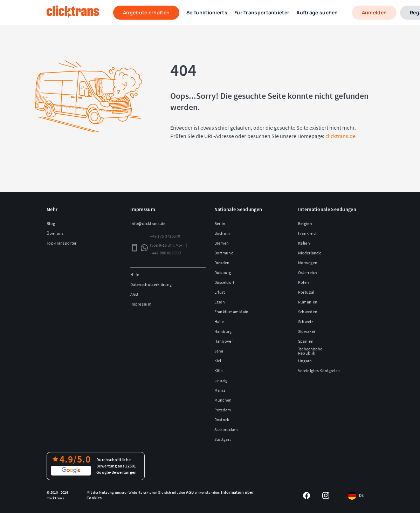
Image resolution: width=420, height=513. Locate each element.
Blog (51, 223)
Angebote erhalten (146, 12)
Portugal (306, 292)
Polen (304, 282)
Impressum (141, 304)
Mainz (220, 390)
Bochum (222, 233)
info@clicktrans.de (148, 223)
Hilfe (135, 275)
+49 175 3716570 (165, 236)
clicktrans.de (340, 136)
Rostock (222, 420)
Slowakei (307, 331)
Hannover (224, 341)
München (223, 400)
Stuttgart (223, 439)
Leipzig (221, 380)
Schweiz (306, 322)
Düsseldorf (225, 282)
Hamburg (223, 331)
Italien (304, 243)
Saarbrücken (226, 429)
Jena (219, 351)
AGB (134, 294)
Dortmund (224, 253)
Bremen (222, 243)
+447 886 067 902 (166, 253)
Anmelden (374, 12)
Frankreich (308, 233)
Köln (219, 371)
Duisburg (223, 272)
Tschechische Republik (310, 351)
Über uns (55, 233)
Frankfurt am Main (232, 312)
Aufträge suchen (317, 12)
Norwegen (308, 263)
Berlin (220, 223)
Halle (219, 322)
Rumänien (308, 302)
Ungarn (305, 361)
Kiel (218, 361)
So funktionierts (207, 12)
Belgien (305, 223)
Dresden (222, 263)
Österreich (308, 272)
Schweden (308, 312)
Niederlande (310, 253)
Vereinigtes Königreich (319, 371)
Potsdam (223, 410)
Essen (220, 302)
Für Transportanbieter (262, 12)
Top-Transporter (62, 243)
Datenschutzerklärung (151, 284)
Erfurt (220, 292)
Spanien (306, 341)
